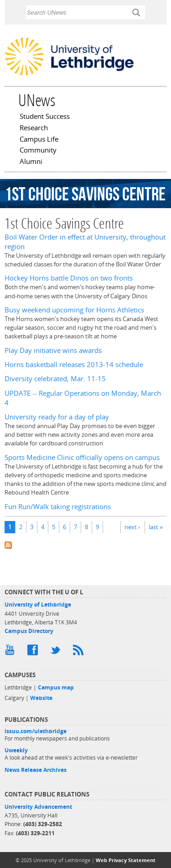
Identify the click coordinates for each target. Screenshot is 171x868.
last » (156, 527)
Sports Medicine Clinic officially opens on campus (82, 457)
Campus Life (39, 140)
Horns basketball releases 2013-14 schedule (74, 365)
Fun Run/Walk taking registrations (58, 507)
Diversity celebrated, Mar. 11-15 (55, 379)
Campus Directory (29, 631)
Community (38, 151)
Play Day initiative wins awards (53, 350)
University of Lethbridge (38, 605)
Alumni (31, 162)
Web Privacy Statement (126, 860)
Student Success (45, 117)
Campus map (56, 687)
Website (41, 698)
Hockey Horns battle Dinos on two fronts (69, 278)
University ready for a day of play (57, 417)
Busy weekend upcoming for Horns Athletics (74, 310)
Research (34, 128)
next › (132, 527)
